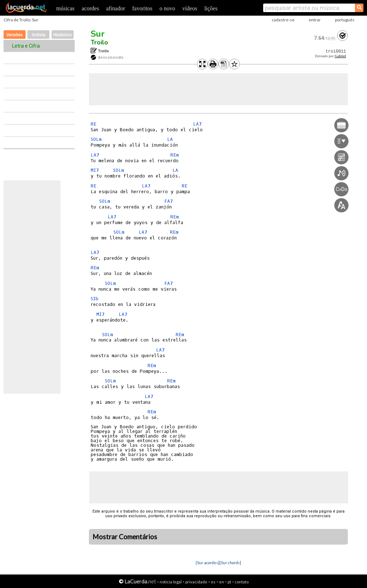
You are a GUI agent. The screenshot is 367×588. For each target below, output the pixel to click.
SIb (95, 299)
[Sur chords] (230, 563)
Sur (98, 34)
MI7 (95, 170)
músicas (65, 8)
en (222, 582)
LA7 (197, 124)
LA (170, 139)
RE (94, 124)
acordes (91, 8)
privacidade (196, 582)
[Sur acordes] (208, 563)
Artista (38, 35)
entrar (315, 20)
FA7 (169, 201)
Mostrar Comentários (125, 537)
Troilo (99, 42)
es (213, 582)
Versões (15, 35)
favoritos (142, 8)
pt (229, 582)
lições (211, 8)
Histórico (63, 35)
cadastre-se (283, 20)
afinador (115, 8)
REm (175, 155)
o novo (167, 8)
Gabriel (340, 56)
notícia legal (171, 582)
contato (242, 582)
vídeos (190, 8)
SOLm (96, 139)
